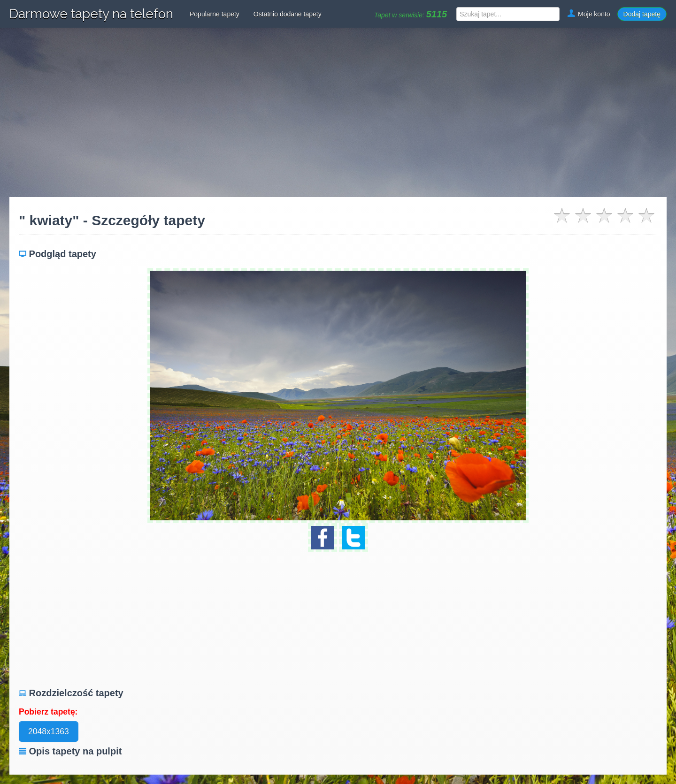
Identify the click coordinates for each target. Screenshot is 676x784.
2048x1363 (49, 731)
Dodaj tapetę (642, 14)
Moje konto (588, 14)
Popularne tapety (215, 14)
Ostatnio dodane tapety (288, 14)
